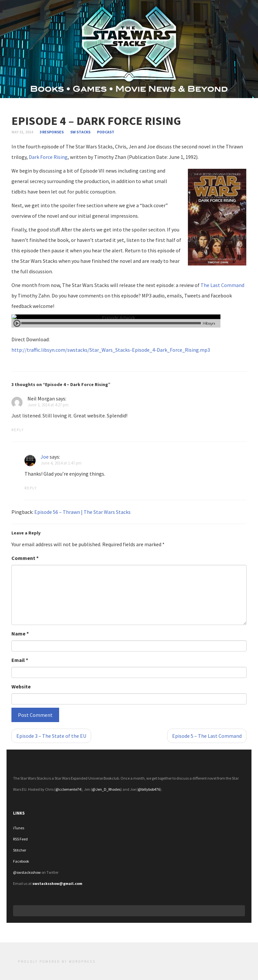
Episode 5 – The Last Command (207, 736)
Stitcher (20, 850)
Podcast (106, 132)
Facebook (21, 861)
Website (21, 686)
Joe (45, 457)
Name (20, 634)
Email (20, 660)
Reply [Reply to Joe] (31, 488)
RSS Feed (20, 839)
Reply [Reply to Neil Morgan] (18, 430)
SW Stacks (80, 132)
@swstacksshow (27, 872)
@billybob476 (149, 789)
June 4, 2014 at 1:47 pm (61, 463)
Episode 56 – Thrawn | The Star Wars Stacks (82, 512)
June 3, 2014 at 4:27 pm (48, 405)
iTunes (19, 828)
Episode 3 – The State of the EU (51, 736)
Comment (25, 558)
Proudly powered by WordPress (57, 962)
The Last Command (222, 285)
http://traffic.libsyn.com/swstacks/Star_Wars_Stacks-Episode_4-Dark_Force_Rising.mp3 (111, 350)
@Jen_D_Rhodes (106, 789)
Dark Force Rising (48, 157)
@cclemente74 (68, 789)
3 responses (52, 132)
